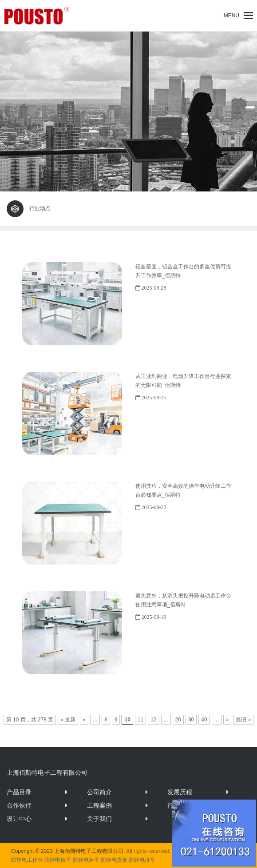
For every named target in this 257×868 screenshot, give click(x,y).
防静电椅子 (58, 860)
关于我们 (99, 819)
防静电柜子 (86, 860)
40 (204, 720)
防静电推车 (142, 860)
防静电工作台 (27, 860)
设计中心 (19, 819)
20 (178, 720)
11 (140, 720)
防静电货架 (114, 860)
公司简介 (99, 792)
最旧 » (243, 720)
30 (191, 720)
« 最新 (68, 720)
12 (153, 720)
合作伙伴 (19, 805)
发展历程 (180, 792)
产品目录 (19, 792)
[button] (231, 16)
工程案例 (99, 805)
